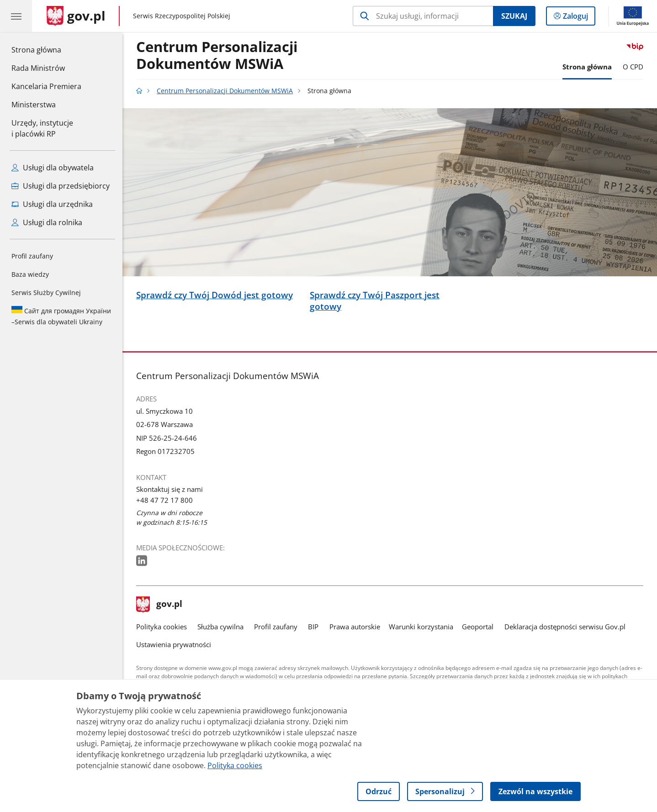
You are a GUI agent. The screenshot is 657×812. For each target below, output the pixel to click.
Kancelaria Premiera (46, 86)
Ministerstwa (34, 105)
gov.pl (159, 605)
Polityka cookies (162, 627)
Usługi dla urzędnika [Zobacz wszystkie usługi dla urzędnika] (52, 204)
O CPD (633, 67)
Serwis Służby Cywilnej (46, 293)
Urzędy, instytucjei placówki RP (42, 128)
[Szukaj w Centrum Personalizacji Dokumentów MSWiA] (423, 16)
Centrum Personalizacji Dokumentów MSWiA (217, 56)
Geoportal (478, 627)
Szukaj (514, 16)
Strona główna (46, 49)
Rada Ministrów (38, 68)
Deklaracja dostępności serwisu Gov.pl (565, 627)
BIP (313, 627)
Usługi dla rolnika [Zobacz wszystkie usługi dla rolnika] (47, 222)
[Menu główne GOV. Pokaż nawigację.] (16, 16)
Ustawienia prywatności (174, 645)
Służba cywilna (220, 627)
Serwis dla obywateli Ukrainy (61, 316)
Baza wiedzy (30, 274)
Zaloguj (578, 18)
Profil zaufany (32, 256)
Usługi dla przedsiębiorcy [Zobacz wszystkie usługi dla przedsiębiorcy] (61, 186)
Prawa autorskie (355, 627)
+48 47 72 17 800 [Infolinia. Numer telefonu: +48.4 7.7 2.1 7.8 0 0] (164, 500)
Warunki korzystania (421, 627)
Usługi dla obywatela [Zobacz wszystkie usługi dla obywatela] (53, 168)
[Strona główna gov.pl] (76, 16)
